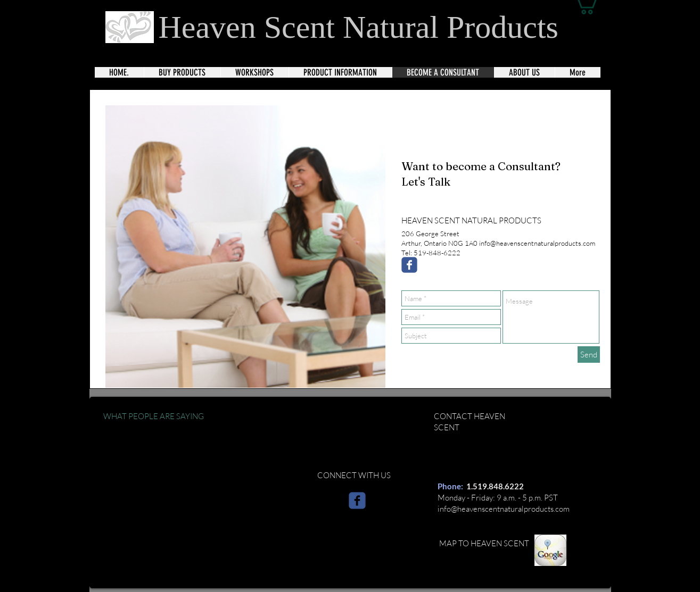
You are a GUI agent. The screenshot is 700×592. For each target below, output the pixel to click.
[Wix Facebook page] (409, 265)
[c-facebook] (357, 501)
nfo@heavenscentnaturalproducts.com (538, 243)
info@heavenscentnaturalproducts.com (504, 509)
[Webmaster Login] (573, 578)
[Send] (589, 355)
